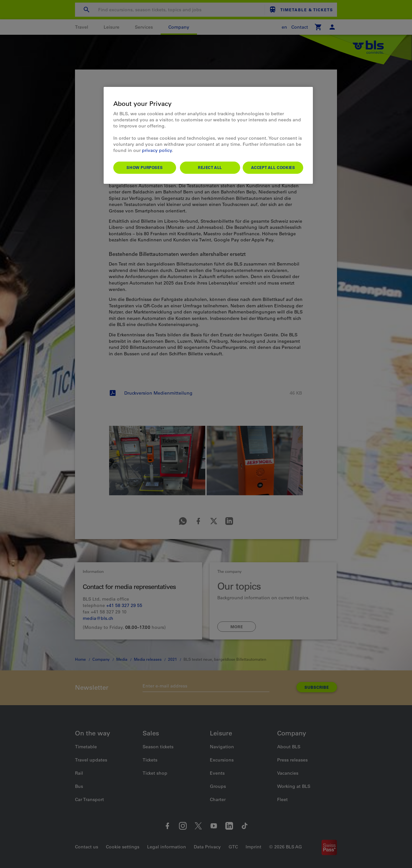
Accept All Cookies (273, 167)
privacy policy (157, 150)
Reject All (210, 167)
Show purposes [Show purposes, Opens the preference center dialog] (145, 167)
